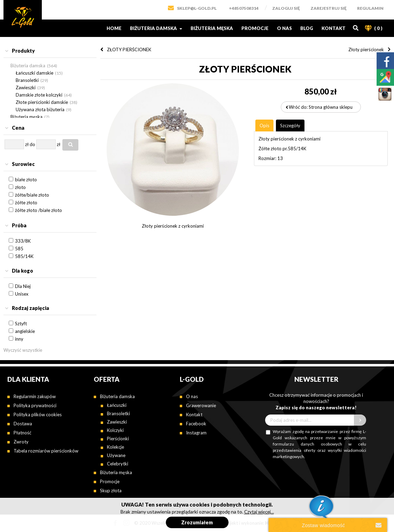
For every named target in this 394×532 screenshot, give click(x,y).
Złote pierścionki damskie (42, 102)
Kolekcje (115, 447)
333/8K (23, 241)
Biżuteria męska (212, 28)
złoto (20, 187)
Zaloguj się (286, 8)
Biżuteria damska (156, 28)
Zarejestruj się (329, 8)
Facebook (196, 424)
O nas (284, 28)
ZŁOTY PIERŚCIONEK (129, 50)
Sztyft (21, 324)
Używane (116, 455)
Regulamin (370, 8)
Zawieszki (26, 88)
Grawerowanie (201, 405)
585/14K (24, 256)
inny (19, 339)
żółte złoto (26, 203)
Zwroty (21, 442)
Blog (307, 28)
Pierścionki (118, 439)
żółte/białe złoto (32, 195)
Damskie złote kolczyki (39, 95)
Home (114, 28)
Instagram (196, 433)
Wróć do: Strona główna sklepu (321, 107)
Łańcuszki (117, 405)
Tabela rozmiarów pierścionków (46, 451)
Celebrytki (118, 464)
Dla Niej (23, 286)
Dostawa (23, 424)
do (32, 144)
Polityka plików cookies (38, 415)
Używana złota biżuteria (40, 109)
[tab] (50, 51)
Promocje (255, 28)
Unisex (22, 294)
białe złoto (26, 180)
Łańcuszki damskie (34, 73)
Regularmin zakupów (35, 396)
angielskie (25, 331)
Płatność (22, 433)
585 (19, 249)
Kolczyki (115, 430)
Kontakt (334, 28)
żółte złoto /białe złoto (38, 210)
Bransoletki (27, 80)
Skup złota (111, 491)
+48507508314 (244, 8)
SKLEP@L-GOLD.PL (197, 8)
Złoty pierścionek (366, 50)
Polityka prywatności (35, 405)
